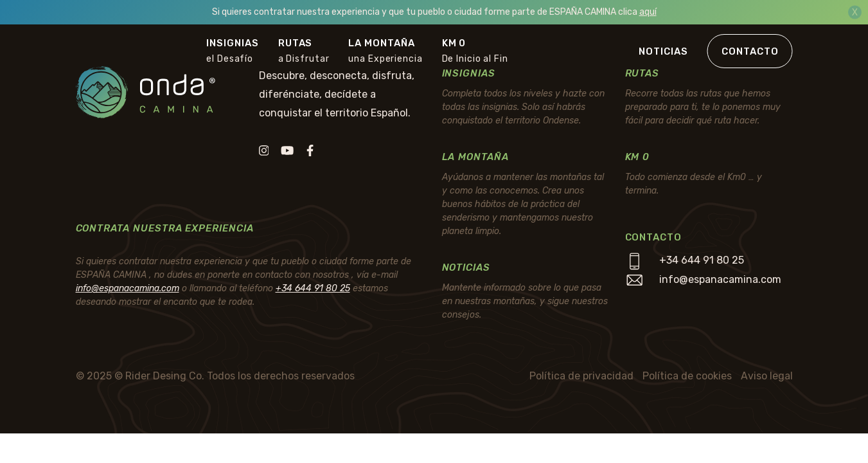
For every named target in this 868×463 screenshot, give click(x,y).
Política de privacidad (581, 376)
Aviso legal (767, 376)
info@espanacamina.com (128, 288)
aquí (648, 12)
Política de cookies (687, 376)
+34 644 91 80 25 (313, 288)
